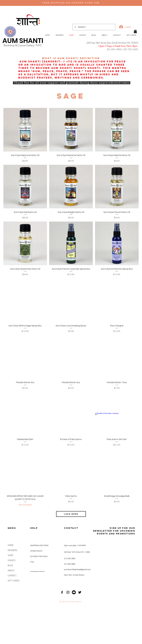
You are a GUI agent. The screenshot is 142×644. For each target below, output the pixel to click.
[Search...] (94, 27)
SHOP (10, 555)
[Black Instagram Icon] (68, 592)
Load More (71, 514)
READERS (13, 550)
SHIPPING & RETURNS (39, 546)
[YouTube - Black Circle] (74, 592)
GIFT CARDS (14, 581)
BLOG (10, 566)
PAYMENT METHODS (39, 556)
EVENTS (12, 561)
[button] (135, 31)
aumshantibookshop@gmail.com (77, 570)
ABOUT (11, 571)
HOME (11, 545)
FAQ (32, 562)
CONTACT (12, 576)
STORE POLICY (37, 551)
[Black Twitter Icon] (80, 592)
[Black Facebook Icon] (62, 592)
